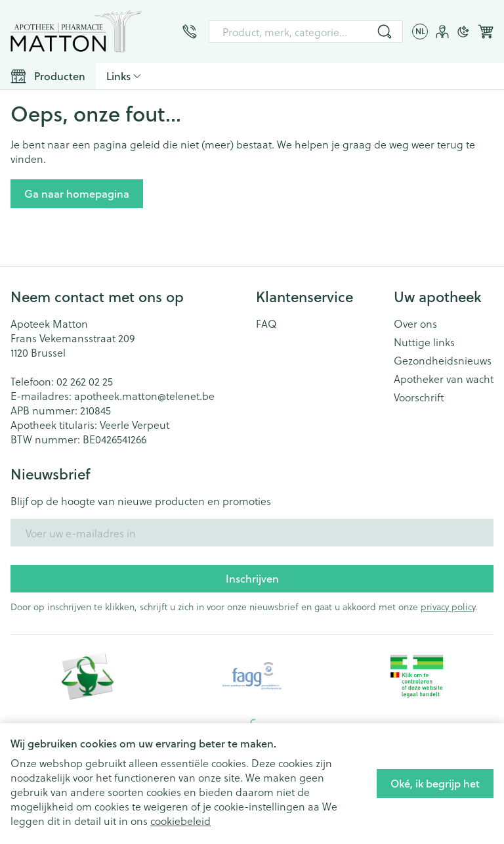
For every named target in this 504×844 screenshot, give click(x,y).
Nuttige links (424, 342)
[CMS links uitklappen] (124, 76)
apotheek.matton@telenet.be (144, 396)
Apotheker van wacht (444, 379)
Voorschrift (419, 397)
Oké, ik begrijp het (435, 783)
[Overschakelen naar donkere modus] (463, 32)
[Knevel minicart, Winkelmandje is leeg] (486, 32)
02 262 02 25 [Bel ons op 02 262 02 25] (85, 381)
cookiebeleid (180, 821)
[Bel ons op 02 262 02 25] (190, 32)
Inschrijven (252, 578)
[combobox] (306, 32)
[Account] (442, 32)
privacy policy (448, 607)
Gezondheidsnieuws (443, 361)
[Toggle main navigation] (48, 76)
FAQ (266, 324)
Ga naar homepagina (77, 193)
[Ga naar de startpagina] (76, 32)
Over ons (415, 324)
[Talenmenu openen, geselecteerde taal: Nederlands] (420, 32)
